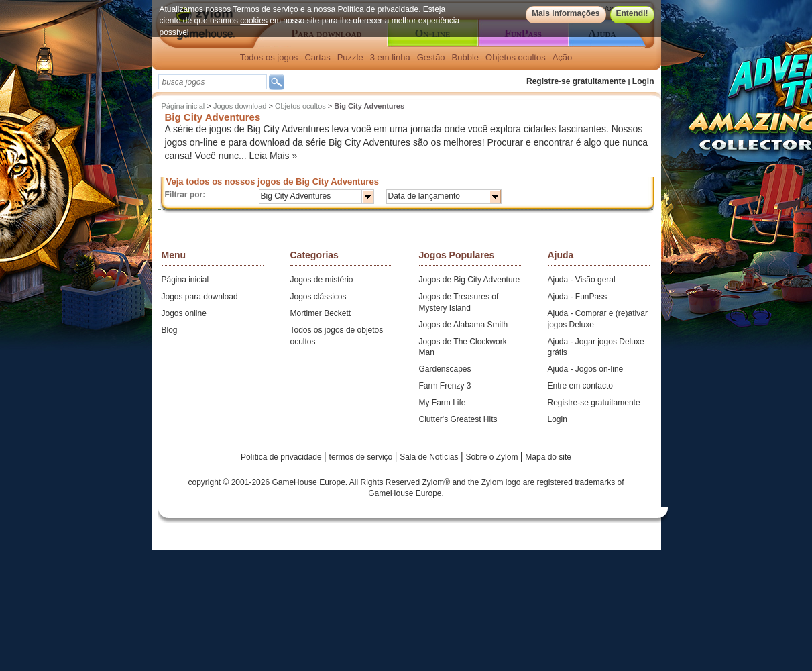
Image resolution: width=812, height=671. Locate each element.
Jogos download (240, 106)
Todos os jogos (269, 57)
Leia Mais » (274, 156)
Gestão (431, 57)
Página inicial (183, 106)
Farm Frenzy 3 (445, 386)
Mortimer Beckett (321, 313)
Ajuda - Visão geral (582, 280)
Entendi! (632, 13)
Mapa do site (548, 457)
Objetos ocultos (516, 57)
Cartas (317, 57)
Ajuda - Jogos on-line (586, 369)
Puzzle (350, 57)
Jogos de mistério (322, 280)
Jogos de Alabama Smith (464, 325)
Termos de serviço (265, 9)
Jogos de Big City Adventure (470, 280)
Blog (170, 330)
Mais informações (566, 13)
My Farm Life (443, 403)
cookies (254, 21)
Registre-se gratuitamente (576, 81)
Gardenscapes (445, 369)
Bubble (465, 57)
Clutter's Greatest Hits (458, 419)
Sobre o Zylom (492, 457)
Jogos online (184, 313)
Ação (563, 57)
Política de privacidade (378, 9)
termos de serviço (362, 457)
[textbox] (213, 82)
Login (643, 81)
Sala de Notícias (430, 457)
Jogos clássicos (318, 297)
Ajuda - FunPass (578, 297)
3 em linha (390, 57)
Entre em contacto (580, 386)
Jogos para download (200, 297)
